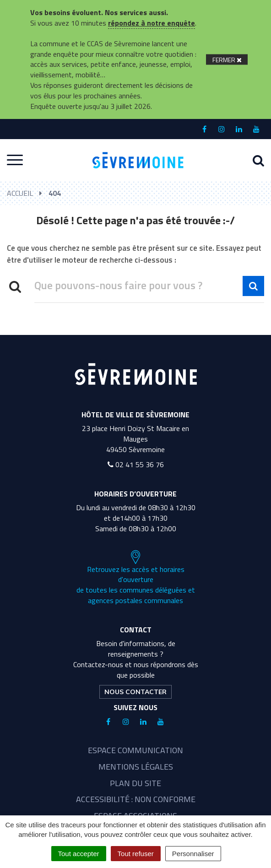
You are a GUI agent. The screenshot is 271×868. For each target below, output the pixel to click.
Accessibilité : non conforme (136, 799)
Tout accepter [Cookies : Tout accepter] (79, 854)
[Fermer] (227, 59)
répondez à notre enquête (152, 23)
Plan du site (135, 783)
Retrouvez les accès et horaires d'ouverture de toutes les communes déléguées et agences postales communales (136, 578)
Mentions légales (136, 767)
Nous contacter (135, 692)
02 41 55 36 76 (136, 464)
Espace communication (135, 750)
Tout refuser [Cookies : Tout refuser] (136, 854)
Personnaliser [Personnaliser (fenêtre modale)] (193, 854)
